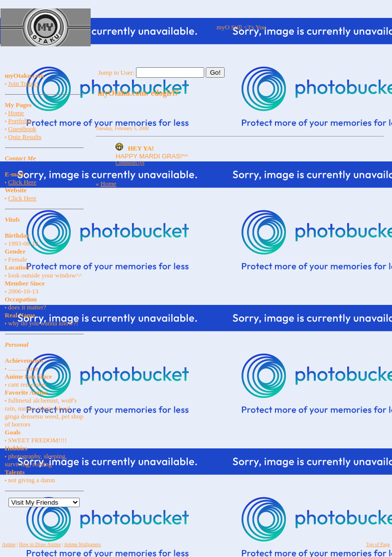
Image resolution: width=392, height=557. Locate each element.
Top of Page (378, 544)
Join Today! (23, 83)
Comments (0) (130, 163)
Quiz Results (25, 137)
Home (16, 113)
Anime (9, 544)
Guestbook (22, 129)
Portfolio (19, 121)
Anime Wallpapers (82, 544)
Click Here (22, 182)
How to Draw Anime (40, 544)
